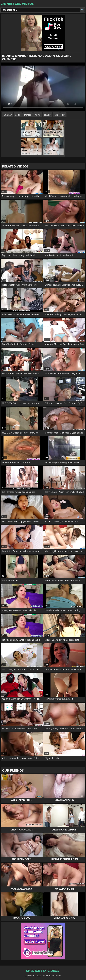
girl (63, 115)
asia (56, 115)
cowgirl (48, 115)
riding (38, 115)
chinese (28, 115)
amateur (8, 115)
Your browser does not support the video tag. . (43, 87)
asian (18, 115)
